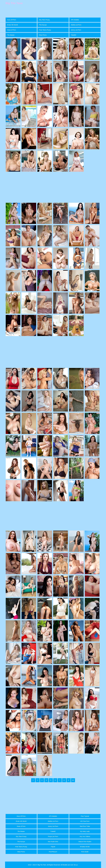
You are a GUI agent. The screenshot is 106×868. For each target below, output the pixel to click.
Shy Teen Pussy (44, 20)
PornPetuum (53, 852)
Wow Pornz (43, 35)
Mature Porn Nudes (85, 842)
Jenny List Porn (76, 30)
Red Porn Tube (85, 826)
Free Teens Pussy (45, 30)
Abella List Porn (76, 25)
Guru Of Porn (12, 20)
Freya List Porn (53, 836)
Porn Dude (85, 852)
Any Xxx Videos (85, 836)
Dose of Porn (12, 30)
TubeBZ (74, 35)
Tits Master (11, 35)
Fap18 (53, 847)
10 (73, 780)
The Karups (43, 25)
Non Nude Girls (53, 842)
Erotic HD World (13, 25)
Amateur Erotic (85, 847)
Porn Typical (85, 816)
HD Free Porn (85, 821)
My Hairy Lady (85, 831)
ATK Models (75, 20)
